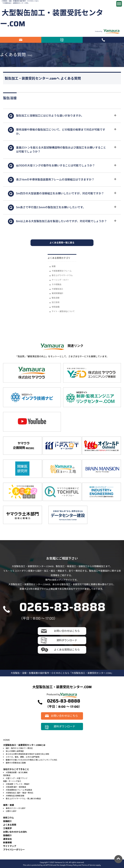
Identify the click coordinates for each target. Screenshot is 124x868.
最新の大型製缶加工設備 (16, 763)
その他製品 (56, 284)
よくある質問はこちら (67, 650)
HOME (6, 740)
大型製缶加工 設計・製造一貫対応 (19, 793)
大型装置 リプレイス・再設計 (18, 784)
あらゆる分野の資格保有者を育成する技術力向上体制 (27, 754)
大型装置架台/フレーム (62, 271)
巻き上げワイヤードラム (62, 275)
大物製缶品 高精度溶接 (15, 796)
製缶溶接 (56, 298)
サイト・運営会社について (63, 311)
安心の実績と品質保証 (15, 751)
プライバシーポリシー (14, 850)
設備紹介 (7, 821)
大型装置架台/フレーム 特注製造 (19, 790)
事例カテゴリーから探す (16, 808)
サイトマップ (10, 846)
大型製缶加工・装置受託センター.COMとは (24, 745)
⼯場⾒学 (7, 828)
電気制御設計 (57, 293)
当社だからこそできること (16, 769)
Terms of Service (89, 865)
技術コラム (8, 818)
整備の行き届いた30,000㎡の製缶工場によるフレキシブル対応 (31, 760)
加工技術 (56, 302)
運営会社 (7, 839)
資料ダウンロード (62, 40)
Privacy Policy (72, 865)
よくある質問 (10, 825)
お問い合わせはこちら (21, 40)
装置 (54, 266)
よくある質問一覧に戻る (62, 243)
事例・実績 (8, 805)
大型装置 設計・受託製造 (16, 787)
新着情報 (7, 843)
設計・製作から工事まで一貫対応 (19, 748)
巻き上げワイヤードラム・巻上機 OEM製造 (23, 799)
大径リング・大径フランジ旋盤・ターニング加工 (15, 780)
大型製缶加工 (57, 289)
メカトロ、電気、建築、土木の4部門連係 (23, 757)
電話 (103, 40)
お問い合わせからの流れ (15, 832)
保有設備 (56, 307)
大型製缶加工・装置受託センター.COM (52, 18)
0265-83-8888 (62, 607)
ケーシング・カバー (60, 280)
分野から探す (11, 811)
